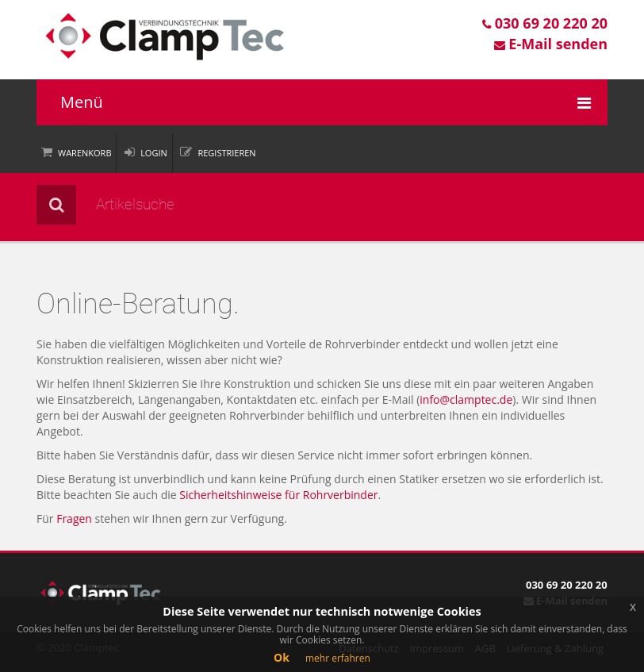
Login (154, 153)
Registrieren (226, 153)
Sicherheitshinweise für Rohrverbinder (278, 495)
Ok (282, 657)
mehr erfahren (338, 658)
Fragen (74, 518)
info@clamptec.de (466, 399)
